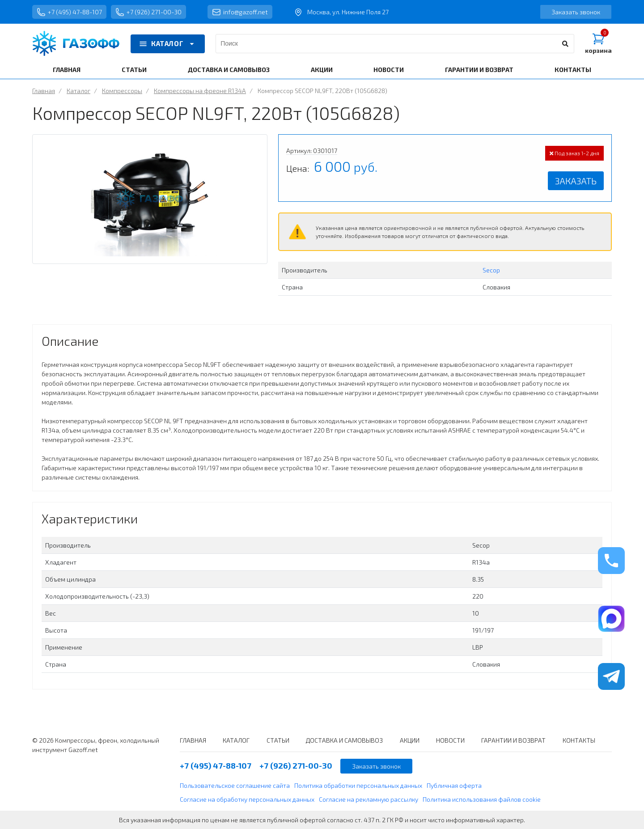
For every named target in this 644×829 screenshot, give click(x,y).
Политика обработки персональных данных (358, 785)
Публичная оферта (454, 785)
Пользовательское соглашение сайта (235, 785)
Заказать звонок (576, 12)
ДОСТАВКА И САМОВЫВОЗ (229, 70)
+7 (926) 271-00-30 (148, 12)
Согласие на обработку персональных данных (247, 799)
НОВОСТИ (389, 70)
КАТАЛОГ (168, 44)
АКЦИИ (322, 70)
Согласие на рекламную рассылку (369, 799)
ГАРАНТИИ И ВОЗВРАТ (479, 70)
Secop (491, 270)
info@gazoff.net (240, 12)
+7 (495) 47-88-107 (69, 12)
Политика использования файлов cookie (482, 799)
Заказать (576, 181)
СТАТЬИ (134, 70)
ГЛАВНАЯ (67, 70)
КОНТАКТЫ (573, 70)
